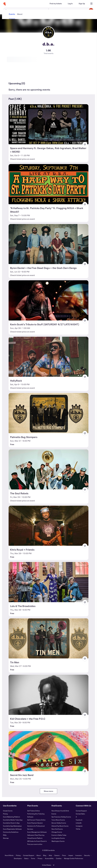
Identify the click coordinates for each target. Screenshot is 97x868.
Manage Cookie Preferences (74, 858)
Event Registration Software (12, 829)
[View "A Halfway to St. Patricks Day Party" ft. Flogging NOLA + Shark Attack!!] (49, 184)
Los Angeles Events (58, 838)
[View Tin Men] (49, 638)
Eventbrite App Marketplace (12, 826)
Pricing (5, 814)
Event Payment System (35, 823)
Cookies (59, 858)
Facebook (79, 820)
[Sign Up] (82, 4)
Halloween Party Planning (36, 835)
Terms (33, 858)
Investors (79, 855)
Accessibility (49, 858)
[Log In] (70, 4)
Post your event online (35, 844)
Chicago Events (57, 832)
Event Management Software (37, 832)
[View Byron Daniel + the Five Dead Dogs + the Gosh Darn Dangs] (49, 244)
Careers (57, 855)
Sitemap (6, 838)
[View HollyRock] (49, 357)
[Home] (5, 4)
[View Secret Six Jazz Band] (49, 751)
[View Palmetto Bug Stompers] (49, 413)
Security (87, 855)
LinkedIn (79, 823)
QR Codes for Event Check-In (37, 841)
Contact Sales (80, 814)
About (39, 855)
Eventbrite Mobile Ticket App (13, 820)
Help (50, 855)
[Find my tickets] (56, 4)
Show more (48, 791)
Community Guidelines (11, 832)
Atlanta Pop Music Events (60, 826)
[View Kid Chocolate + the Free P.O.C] (49, 695)
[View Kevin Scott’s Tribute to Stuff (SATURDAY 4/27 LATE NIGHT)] (49, 300)
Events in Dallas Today (59, 835)
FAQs (5, 835)
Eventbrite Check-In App (11, 823)
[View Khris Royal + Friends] (49, 526)
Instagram (79, 826)
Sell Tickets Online (34, 811)
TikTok (78, 829)
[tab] (12, 74)
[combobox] (71, 10)
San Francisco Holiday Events (61, 817)
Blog (45, 855)
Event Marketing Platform (11, 817)
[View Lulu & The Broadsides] (49, 582)
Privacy (40, 858)
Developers (18, 858)
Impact (71, 855)
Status (26, 858)
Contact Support (81, 811)
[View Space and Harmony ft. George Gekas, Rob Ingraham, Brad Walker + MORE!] (49, 124)
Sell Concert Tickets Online (36, 820)
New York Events (57, 829)
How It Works (9, 855)
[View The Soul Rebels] (49, 469)
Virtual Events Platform (35, 838)
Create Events (8, 811)
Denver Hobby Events (59, 823)
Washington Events (58, 841)
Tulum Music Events (58, 820)
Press (64, 855)
